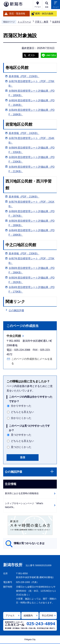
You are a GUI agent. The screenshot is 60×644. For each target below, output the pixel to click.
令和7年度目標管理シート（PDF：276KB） (32, 84)
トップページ (24, 22)
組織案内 (28, 615)
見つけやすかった (21, 435)
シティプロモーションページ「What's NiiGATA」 (24, 505)
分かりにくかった (21, 418)
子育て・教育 (42, 22)
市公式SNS (47, 615)
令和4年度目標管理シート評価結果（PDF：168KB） (32, 112)
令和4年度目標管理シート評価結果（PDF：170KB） (32, 289)
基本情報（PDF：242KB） (24, 133)
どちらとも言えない (22, 412)
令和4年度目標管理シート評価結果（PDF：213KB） (32, 169)
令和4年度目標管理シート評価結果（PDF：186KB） (32, 233)
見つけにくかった (21, 447)
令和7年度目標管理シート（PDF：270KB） (32, 261)
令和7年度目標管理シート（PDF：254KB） (32, 140)
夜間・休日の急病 (44, 14)
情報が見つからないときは (29, 543)
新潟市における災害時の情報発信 (22, 493)
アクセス (10, 615)
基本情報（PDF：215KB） (24, 76)
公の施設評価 (16, 310)
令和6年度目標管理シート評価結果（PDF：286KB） (32, 270)
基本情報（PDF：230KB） (24, 254)
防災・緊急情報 (17, 14)
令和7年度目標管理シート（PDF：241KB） (32, 204)
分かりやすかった (21, 406)
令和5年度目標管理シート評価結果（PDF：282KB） (32, 280)
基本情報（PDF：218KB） (24, 197)
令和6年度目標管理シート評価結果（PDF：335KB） (32, 150)
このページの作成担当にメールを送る (32, 361)
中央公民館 (14, 336)
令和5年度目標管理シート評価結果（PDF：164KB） (32, 103)
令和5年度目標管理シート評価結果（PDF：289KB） (32, 223)
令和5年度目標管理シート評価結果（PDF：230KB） (32, 159)
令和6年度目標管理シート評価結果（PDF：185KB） (32, 93)
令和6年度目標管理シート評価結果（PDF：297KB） (32, 214)
